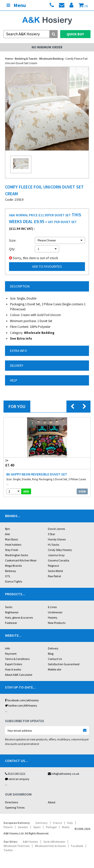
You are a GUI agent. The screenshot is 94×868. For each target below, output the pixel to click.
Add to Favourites (47, 266)
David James (56, 529)
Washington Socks (17, 555)
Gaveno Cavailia (59, 560)
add (26, 491)
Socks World (55, 571)
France (57, 823)
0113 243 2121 (15, 774)
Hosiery (53, 617)
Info (7, 648)
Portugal (51, 827)
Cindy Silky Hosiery (60, 550)
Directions (12, 802)
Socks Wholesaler (54, 842)
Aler (8, 534)
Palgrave (53, 566)
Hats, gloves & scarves (19, 617)
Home (9, 59)
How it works (13, 669)
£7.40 (25, 463)
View (82, 491)
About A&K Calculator (19, 675)
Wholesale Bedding (51, 59)
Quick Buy (75, 34)
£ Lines (52, 607)
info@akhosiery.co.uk (64, 774)
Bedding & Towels (26, 59)
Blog (51, 654)
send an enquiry (17, 779)
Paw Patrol (54, 576)
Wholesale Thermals (17, 846)
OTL (8, 576)
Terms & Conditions (17, 659)
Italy (70, 823)
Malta (66, 827)
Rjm (8, 529)
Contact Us (55, 659)
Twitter (8, 850)
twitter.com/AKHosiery (21, 705)
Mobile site (55, 669)
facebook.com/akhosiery (22, 700)
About (52, 802)
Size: (13, 240)
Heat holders (13, 545)
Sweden (23, 827)
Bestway (11, 571)
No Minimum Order (47, 47)
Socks (9, 607)
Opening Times (15, 807)
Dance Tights (14, 581)
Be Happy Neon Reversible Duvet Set (37, 474)
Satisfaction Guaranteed (64, 664)
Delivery (53, 648)
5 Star (52, 534)
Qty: (12, 249)
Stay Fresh (12, 550)
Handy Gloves (57, 539)
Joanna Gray (56, 555)
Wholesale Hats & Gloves (50, 846)
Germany (41, 823)
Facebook (77, 846)
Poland (8, 827)
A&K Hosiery (30, 842)
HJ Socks (54, 545)
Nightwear (12, 612)
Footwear (11, 623)
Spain (37, 827)
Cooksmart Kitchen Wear (21, 560)
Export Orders (14, 664)
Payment (11, 654)
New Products (57, 623)
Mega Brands (13, 566)
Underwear (55, 612)
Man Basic (12, 539)
